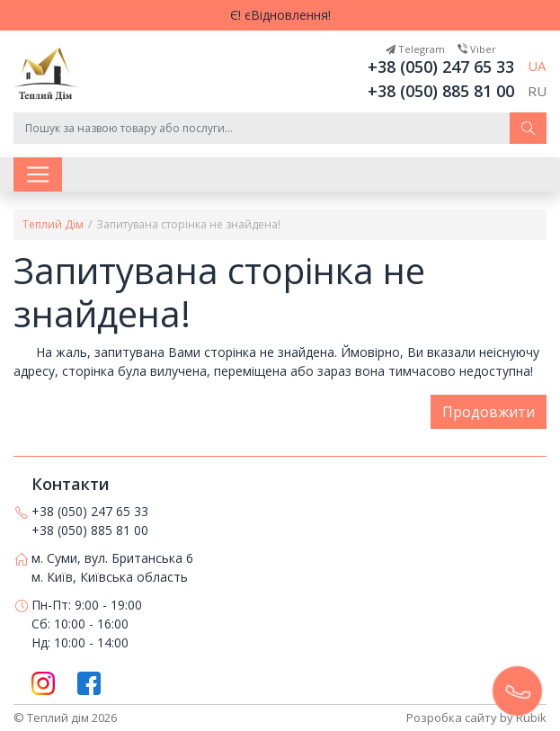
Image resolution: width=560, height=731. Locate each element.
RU (537, 91)
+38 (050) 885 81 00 (441, 91)
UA (537, 66)
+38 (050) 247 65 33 (441, 67)
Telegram (415, 49)
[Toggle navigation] (38, 174)
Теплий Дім (53, 224)
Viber (477, 49)
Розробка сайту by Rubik (476, 718)
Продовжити (489, 412)
